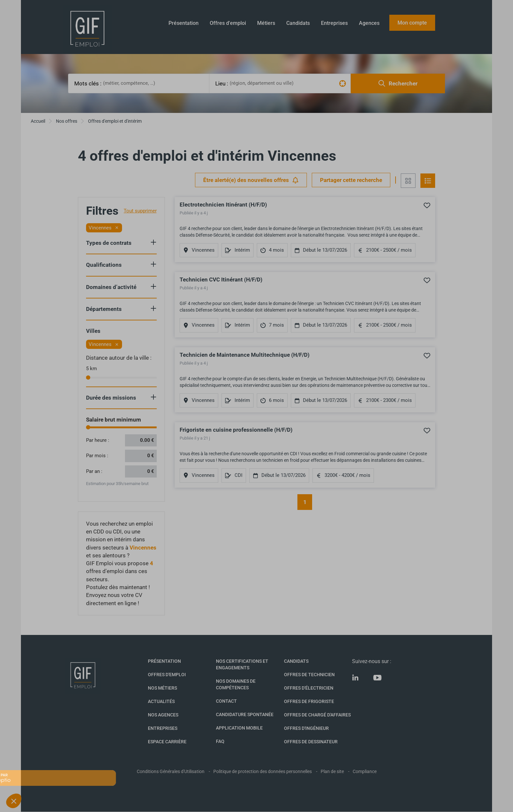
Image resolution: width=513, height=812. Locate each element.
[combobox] (155, 83)
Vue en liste (428, 181)
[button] (14, 801)
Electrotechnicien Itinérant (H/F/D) (223, 205)
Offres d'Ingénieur (306, 728)
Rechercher (398, 83)
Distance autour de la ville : (119, 358)
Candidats (298, 23)
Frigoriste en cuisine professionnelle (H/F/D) (236, 430)
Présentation (184, 23)
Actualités (161, 701)
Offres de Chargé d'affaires (317, 715)
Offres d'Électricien (309, 688)
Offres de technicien (309, 675)
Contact (226, 701)
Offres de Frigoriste (309, 701)
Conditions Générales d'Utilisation (171, 771)
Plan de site (332, 771)
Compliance (365, 771)
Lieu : (222, 83)
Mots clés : (88, 83)
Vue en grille (408, 181)
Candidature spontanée (245, 714)
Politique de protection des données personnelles (263, 771)
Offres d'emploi (228, 23)
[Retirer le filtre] (117, 228)
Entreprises (334, 23)
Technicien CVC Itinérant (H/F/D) (221, 280)
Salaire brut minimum (114, 420)
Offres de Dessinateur (311, 742)
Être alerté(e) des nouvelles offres (251, 180)
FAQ (220, 741)
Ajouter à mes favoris (427, 205)
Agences (369, 23)
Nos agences (163, 715)
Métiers (266, 23)
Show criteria (153, 242)
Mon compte (412, 23)
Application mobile (239, 728)
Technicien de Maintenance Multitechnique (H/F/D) (245, 355)
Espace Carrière (167, 742)
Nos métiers (162, 688)
